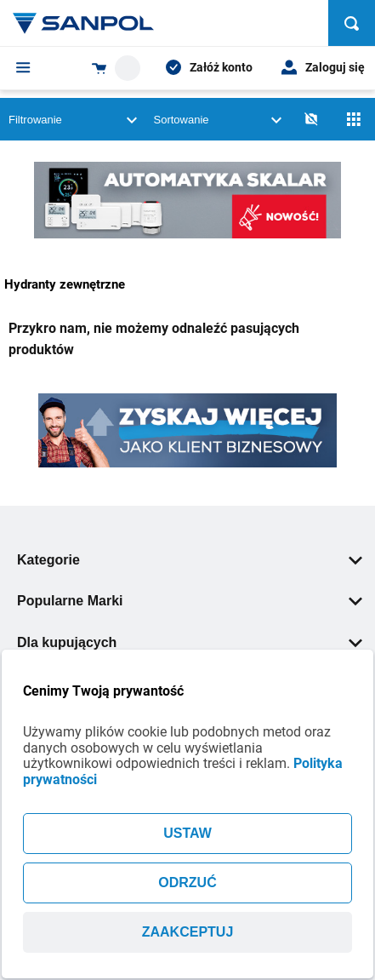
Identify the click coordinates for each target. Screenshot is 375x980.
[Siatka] (354, 119)
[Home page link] (83, 23)
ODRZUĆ (187, 883)
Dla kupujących (190, 642)
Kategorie (190, 560)
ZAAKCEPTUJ (188, 932)
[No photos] (311, 119)
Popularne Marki (190, 601)
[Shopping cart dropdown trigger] (116, 68)
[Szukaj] (352, 23)
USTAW (187, 833)
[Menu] (23, 67)
